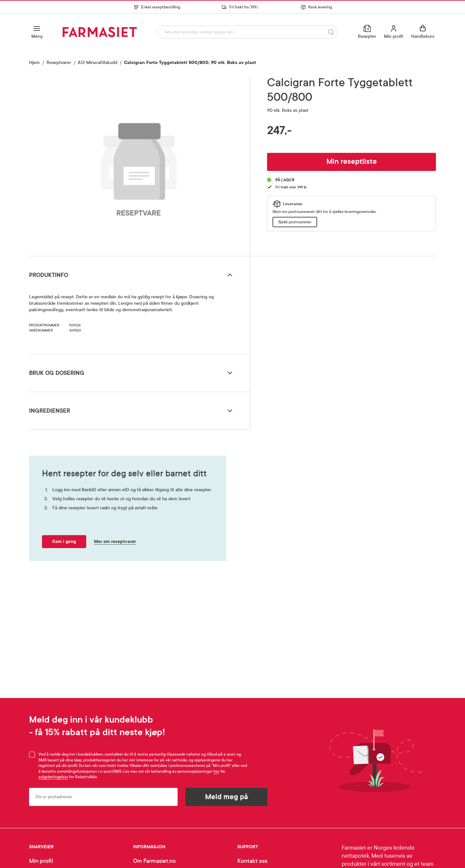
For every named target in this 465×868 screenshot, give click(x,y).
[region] (139, 164)
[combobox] (246, 32)
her (216, 771)
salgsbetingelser (53, 777)
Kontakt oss (252, 861)
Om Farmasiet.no (154, 861)
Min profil (41, 861)
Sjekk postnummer (295, 222)
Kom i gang (64, 541)
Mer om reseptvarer (115, 541)
